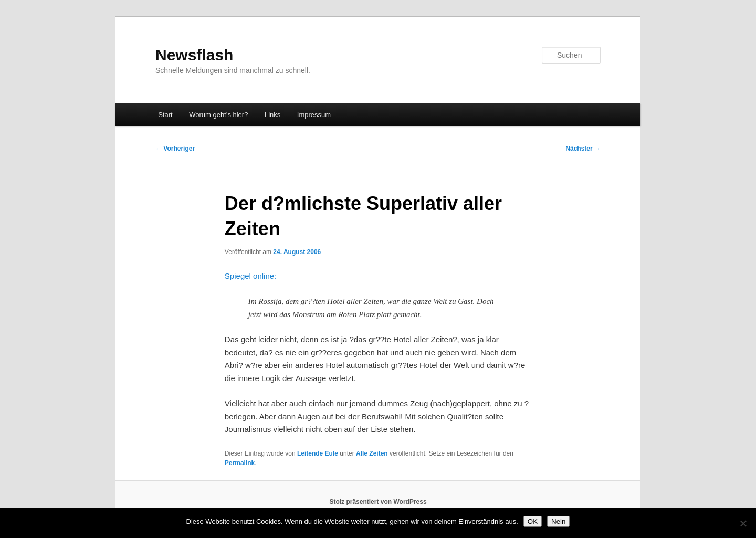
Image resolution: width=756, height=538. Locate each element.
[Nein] (743, 523)
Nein (558, 521)
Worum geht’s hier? (218, 115)
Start (165, 115)
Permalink (240, 463)
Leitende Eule (318, 453)
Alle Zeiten (372, 453)
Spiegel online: (250, 276)
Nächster (583, 149)
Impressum (314, 115)
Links (272, 115)
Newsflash (194, 55)
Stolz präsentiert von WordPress (378, 502)
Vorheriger (175, 149)
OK (533, 521)
